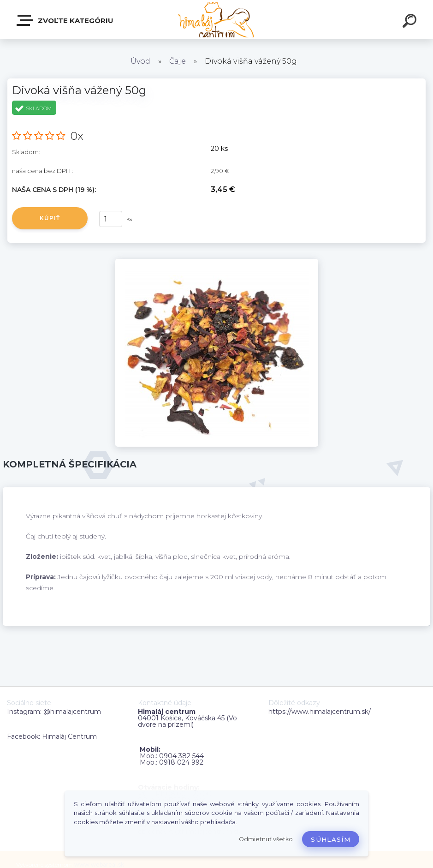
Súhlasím (331, 839)
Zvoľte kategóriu (65, 20)
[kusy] (111, 219)
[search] (411, 22)
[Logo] (216, 20)
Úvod (140, 61)
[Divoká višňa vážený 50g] (217, 262)
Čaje (178, 61)
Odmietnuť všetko (266, 839)
